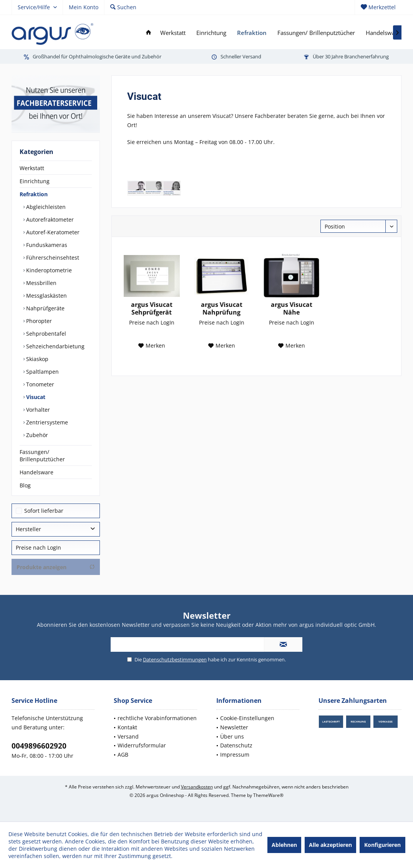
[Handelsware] (383, 33)
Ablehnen (284, 845)
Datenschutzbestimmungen (175, 659)
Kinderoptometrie (48, 270)
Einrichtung (35, 181)
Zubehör (36, 435)
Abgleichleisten (45, 207)
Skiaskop (36, 359)
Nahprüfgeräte (45, 308)
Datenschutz (236, 745)
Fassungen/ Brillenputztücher (42, 456)
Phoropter (38, 321)
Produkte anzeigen (56, 567)
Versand (128, 736)
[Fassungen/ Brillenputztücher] (316, 33)
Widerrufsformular (142, 745)
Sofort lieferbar (44, 511)
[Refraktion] (252, 33)
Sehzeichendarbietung (55, 346)
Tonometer (39, 384)
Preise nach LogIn (38, 547)
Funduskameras (46, 245)
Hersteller (28, 529)
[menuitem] (378, 7)
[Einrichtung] (211, 33)
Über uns (232, 736)
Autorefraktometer (49, 219)
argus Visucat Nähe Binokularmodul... (291, 308)
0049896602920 (39, 746)
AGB (123, 755)
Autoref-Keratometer (52, 232)
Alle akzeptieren (330, 845)
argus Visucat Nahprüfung (222, 308)
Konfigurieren (382, 845)
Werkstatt (32, 168)
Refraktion (34, 194)
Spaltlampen (42, 372)
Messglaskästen (46, 296)
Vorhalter (37, 410)
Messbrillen (41, 283)
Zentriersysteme (46, 422)
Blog (25, 485)
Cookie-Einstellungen (247, 718)
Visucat (35, 397)
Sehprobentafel (45, 334)
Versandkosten (197, 787)
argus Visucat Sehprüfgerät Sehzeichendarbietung (152, 308)
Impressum (235, 755)
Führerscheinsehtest (52, 258)
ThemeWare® (268, 795)
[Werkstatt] (173, 33)
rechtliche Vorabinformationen (157, 718)
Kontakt (127, 727)
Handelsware (36, 472)
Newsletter (234, 727)
